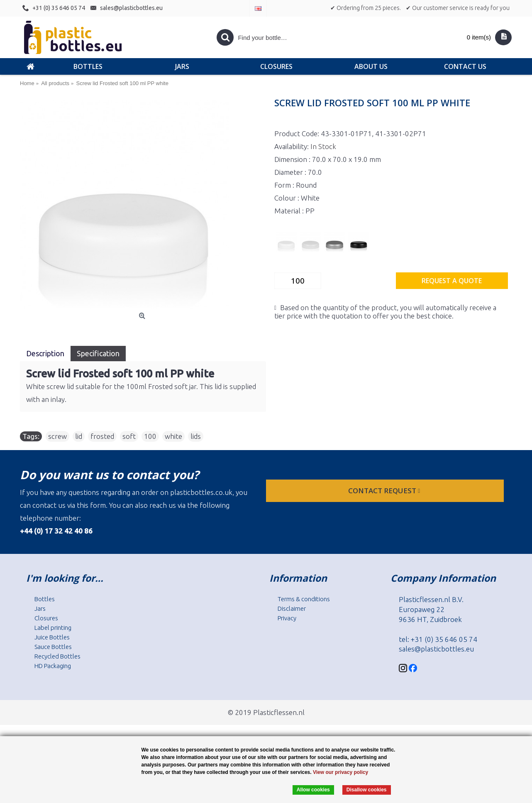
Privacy (287, 618)
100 (150, 436)
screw (57, 436)
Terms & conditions (304, 599)
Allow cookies (313, 790)
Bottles (45, 599)
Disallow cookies (367, 790)
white (173, 436)
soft (129, 436)
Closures (46, 618)
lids (196, 436)
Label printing (53, 628)
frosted (102, 436)
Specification (98, 353)
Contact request (385, 491)
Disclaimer (292, 608)
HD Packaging (53, 666)
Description (45, 353)
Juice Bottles (52, 637)
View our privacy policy (340, 772)
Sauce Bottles (53, 647)
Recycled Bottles (57, 656)
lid (79, 436)
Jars (40, 608)
